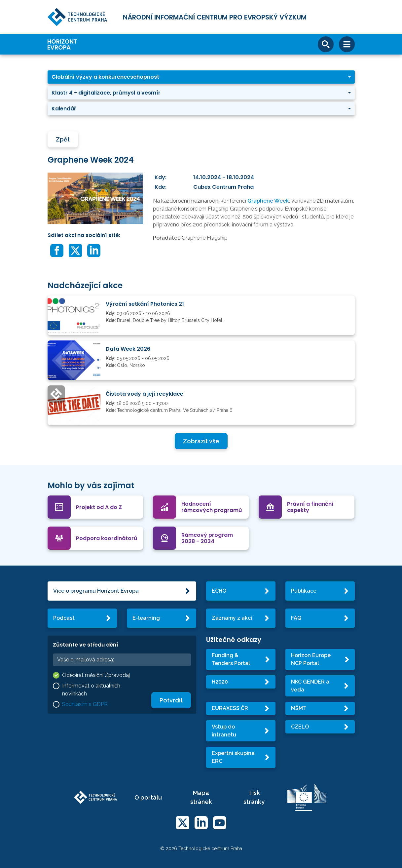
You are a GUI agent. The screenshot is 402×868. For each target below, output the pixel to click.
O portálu (148, 797)
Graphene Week (268, 201)
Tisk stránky (254, 797)
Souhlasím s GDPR (85, 704)
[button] (201, 77)
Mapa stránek (201, 797)
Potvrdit (171, 700)
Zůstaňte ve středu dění (86, 645)
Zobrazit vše (201, 441)
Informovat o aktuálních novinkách (91, 690)
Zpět (63, 139)
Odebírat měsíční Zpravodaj (96, 675)
